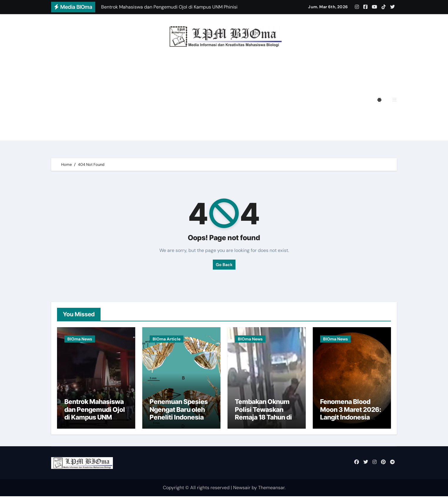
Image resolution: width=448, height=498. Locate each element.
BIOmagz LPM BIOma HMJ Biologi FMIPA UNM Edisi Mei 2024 (143, 100)
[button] (394, 100)
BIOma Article (167, 339)
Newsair (242, 489)
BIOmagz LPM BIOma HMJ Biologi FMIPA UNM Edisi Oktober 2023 (149, 116)
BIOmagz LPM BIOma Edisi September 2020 (124, 132)
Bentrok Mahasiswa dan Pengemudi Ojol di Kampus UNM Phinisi (95, 415)
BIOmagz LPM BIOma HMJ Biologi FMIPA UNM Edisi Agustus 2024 (149, 84)
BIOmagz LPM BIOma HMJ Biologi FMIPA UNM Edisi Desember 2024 (195, 67)
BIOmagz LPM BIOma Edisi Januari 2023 (283, 116)
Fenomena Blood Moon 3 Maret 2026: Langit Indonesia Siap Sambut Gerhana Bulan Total (351, 419)
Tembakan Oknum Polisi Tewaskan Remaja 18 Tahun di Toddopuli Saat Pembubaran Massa (265, 419)
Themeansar (271, 489)
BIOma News (80, 339)
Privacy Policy (88, 67)
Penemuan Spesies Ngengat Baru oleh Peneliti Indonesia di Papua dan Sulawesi (180, 415)
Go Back (224, 265)
